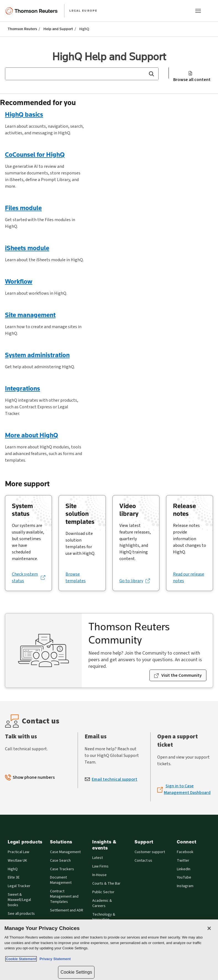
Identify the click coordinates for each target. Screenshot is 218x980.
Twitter (183, 861)
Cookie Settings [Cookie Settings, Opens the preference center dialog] (76, 972)
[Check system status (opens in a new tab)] (28, 577)
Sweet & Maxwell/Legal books (19, 900)
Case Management (65, 852)
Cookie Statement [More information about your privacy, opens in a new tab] (21, 959)
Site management (30, 315)
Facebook (185, 852)
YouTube (184, 878)
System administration (37, 355)
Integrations (23, 388)
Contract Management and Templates (64, 897)
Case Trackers (62, 869)
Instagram (185, 886)
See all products (21, 914)
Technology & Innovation (104, 917)
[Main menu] (198, 11)
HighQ (13, 869)
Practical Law (19, 852)
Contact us (143, 861)
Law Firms (100, 867)
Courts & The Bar (106, 884)
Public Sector (103, 892)
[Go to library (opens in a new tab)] (135, 581)
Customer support (150, 852)
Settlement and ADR (67, 910)
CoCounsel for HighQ (35, 154)
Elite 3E (14, 878)
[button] (152, 74)
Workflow (19, 281)
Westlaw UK (17, 861)
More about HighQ (31, 435)
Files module (23, 208)
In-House (99, 875)
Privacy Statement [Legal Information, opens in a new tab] (54, 959)
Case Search (60, 861)
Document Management (61, 880)
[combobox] (82, 74)
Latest (98, 858)
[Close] (209, 928)
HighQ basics (24, 114)
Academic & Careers (102, 903)
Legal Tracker (19, 886)
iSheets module (27, 248)
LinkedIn (184, 869)
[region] (109, 950)
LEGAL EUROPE (83, 11)
